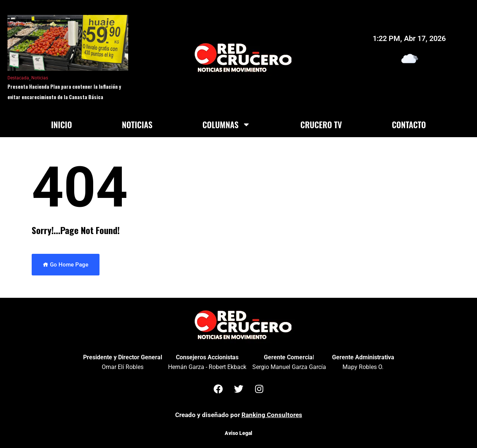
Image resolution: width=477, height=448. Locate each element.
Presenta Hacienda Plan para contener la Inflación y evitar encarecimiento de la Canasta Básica (64, 92)
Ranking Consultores (272, 415)
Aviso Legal (238, 433)
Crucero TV (321, 124)
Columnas (226, 124)
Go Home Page (66, 265)
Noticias (40, 78)
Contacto (409, 124)
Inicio (61, 124)
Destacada (18, 78)
